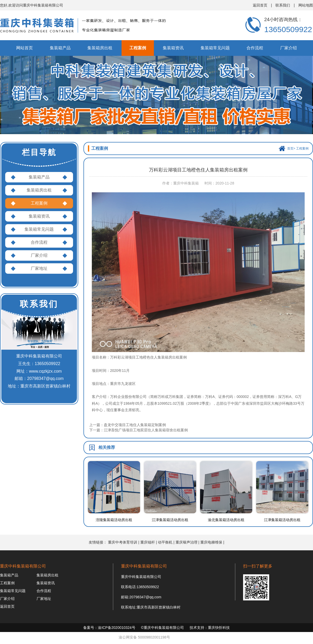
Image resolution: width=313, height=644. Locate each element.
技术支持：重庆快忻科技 (210, 628)
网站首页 (25, 48)
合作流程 (255, 48)
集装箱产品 (60, 48)
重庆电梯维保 (211, 542)
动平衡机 (165, 542)
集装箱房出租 (100, 48)
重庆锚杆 (148, 542)
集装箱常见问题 (215, 48)
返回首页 (260, 5)
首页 (290, 148)
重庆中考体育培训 (123, 542)
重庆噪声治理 (186, 542)
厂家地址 (156, 64)
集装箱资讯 (173, 48)
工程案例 (138, 48)
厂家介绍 (288, 48)
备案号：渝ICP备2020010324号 (109, 628)
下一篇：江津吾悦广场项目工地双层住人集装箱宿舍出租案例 (139, 430)
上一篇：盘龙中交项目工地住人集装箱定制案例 (128, 425)
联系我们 (283, 5)
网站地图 (306, 5)
